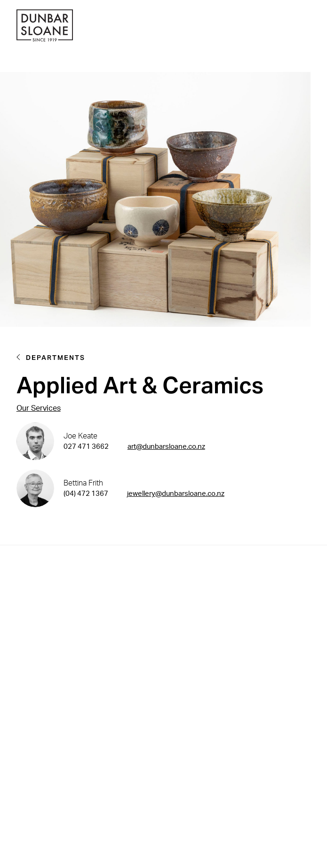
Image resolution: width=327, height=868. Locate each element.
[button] (308, 27)
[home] (45, 27)
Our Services (39, 408)
